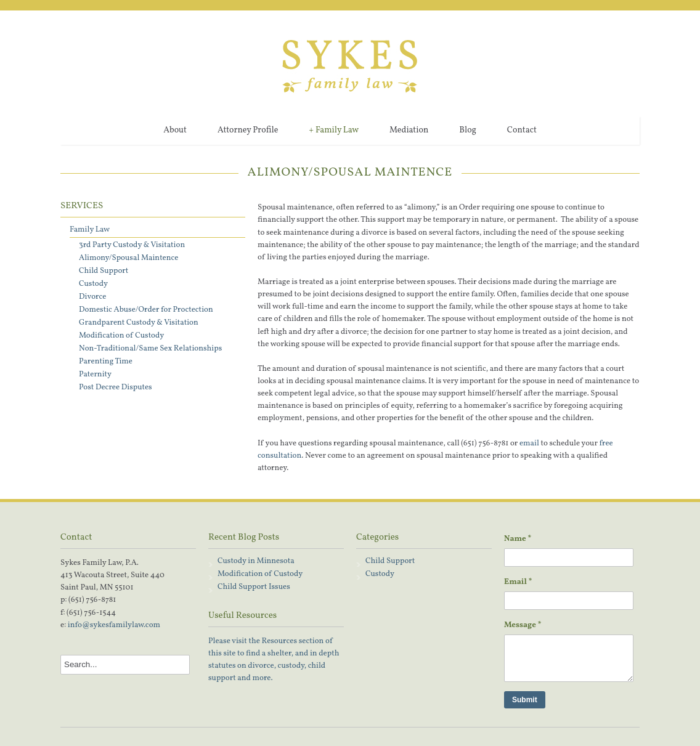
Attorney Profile (248, 130)
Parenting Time (106, 362)
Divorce (92, 297)
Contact (522, 130)
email (529, 444)
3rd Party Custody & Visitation (132, 245)
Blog (468, 130)
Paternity (95, 375)
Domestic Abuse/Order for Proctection (146, 310)
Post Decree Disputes (116, 387)
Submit (525, 700)
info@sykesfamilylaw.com (114, 625)
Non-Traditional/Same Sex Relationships (150, 349)
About (175, 130)
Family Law (334, 131)
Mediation (409, 130)
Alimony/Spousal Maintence (128, 258)
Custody (93, 284)
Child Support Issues (254, 587)
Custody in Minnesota (256, 561)
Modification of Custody (121, 336)
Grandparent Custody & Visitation (139, 323)
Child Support (104, 271)
